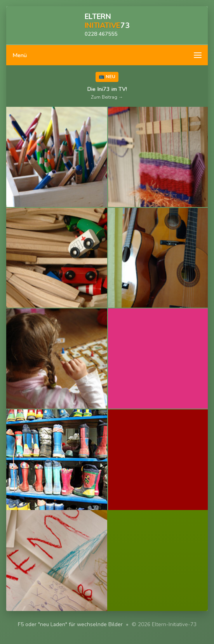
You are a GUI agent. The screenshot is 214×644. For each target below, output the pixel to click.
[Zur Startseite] (107, 26)
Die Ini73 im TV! (107, 93)
